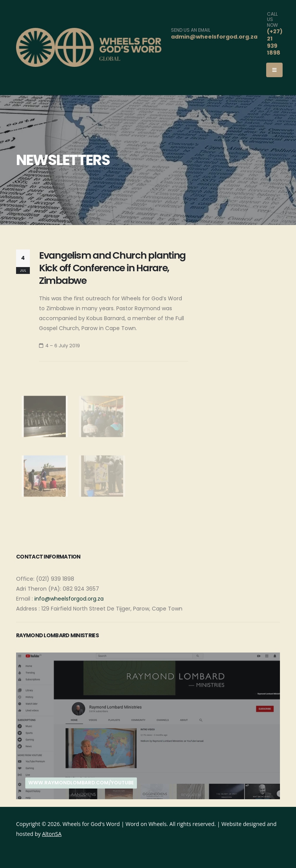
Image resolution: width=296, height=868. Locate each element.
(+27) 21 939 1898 (275, 42)
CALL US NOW (272, 20)
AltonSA (52, 834)
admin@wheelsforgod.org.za (214, 37)
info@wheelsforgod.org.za (69, 599)
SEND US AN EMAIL (191, 30)
